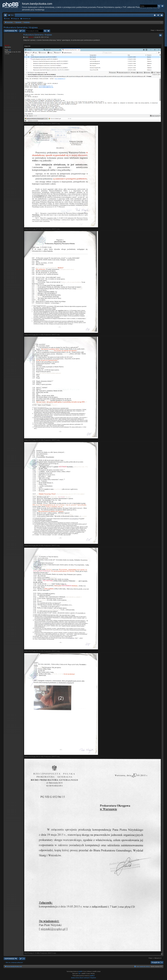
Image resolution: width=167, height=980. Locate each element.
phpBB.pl (92, 976)
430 (10, 50)
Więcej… (6, 16)
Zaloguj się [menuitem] (159, 16)
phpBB (80, 971)
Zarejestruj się (26, 19)
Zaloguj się (16, 19)
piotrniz (7, 45)
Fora (12, 15)
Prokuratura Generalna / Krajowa (21, 27)
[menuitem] (155, 15)
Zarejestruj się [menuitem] (162, 16)
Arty (80, 974)
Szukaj (8, 19)
